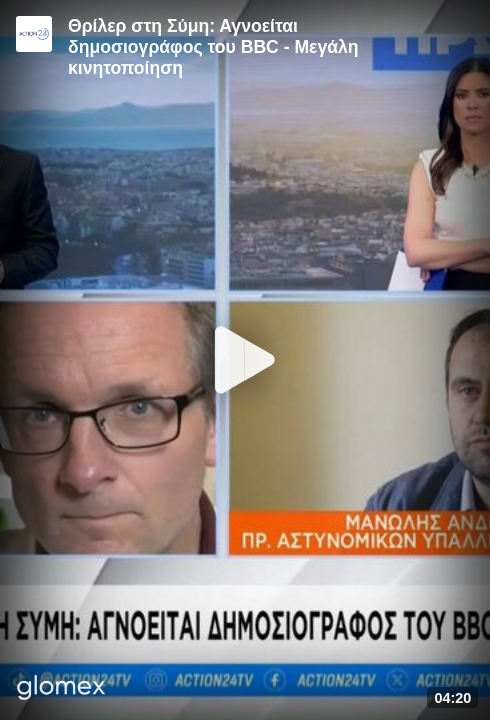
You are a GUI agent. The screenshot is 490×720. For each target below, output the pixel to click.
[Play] (245, 360)
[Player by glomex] (61, 689)
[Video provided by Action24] (34, 34)
